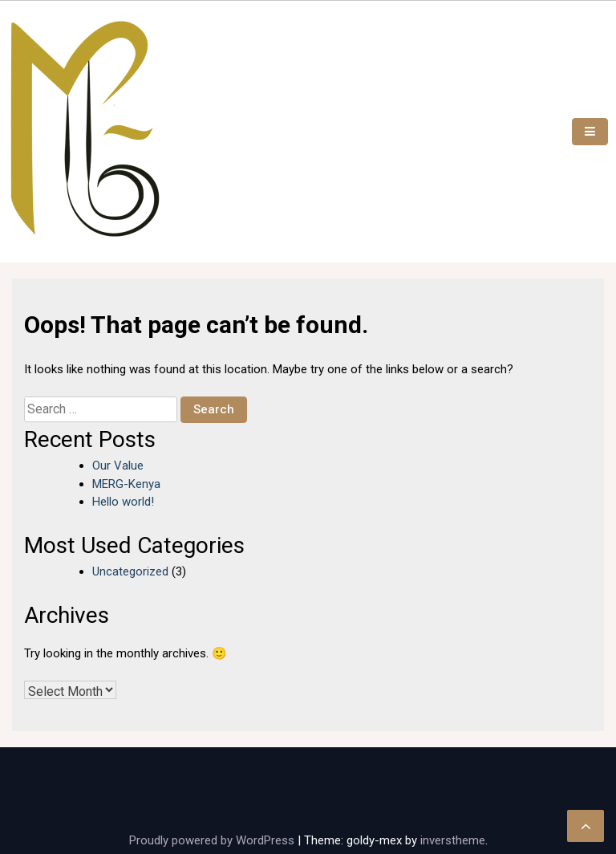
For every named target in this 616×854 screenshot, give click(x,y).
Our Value (118, 466)
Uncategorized (130, 571)
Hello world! (123, 502)
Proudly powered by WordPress (213, 840)
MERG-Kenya (126, 484)
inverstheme (453, 840)
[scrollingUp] (586, 826)
